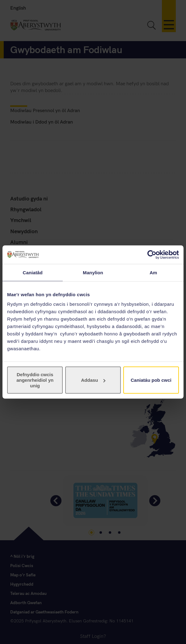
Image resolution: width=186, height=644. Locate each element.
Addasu (93, 380)
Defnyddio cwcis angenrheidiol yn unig (35, 380)
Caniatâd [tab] (33, 272)
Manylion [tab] (93, 272)
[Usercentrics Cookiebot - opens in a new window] (152, 255)
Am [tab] (153, 272)
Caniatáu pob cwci (151, 380)
